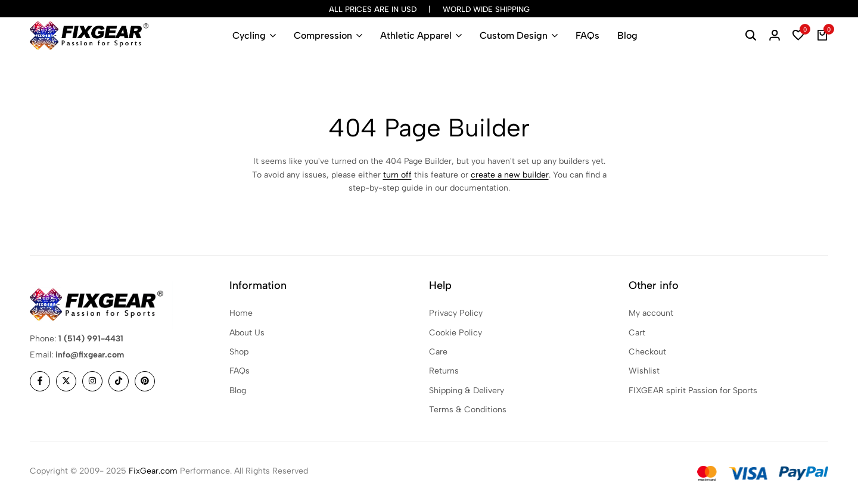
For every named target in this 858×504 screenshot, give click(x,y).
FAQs (587, 35)
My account (651, 313)
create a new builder (510, 175)
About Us (247, 333)
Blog (627, 35)
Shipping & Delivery (467, 391)
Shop (239, 352)
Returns (444, 371)
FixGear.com (153, 471)
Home (241, 313)
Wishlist (644, 371)
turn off (397, 175)
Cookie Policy (456, 333)
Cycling (249, 35)
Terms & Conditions (468, 410)
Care (438, 352)
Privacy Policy (456, 313)
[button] (798, 36)
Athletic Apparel (416, 35)
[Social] (40, 381)
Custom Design (514, 35)
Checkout (647, 352)
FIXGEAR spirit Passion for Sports (693, 391)
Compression (323, 35)
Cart (637, 333)
